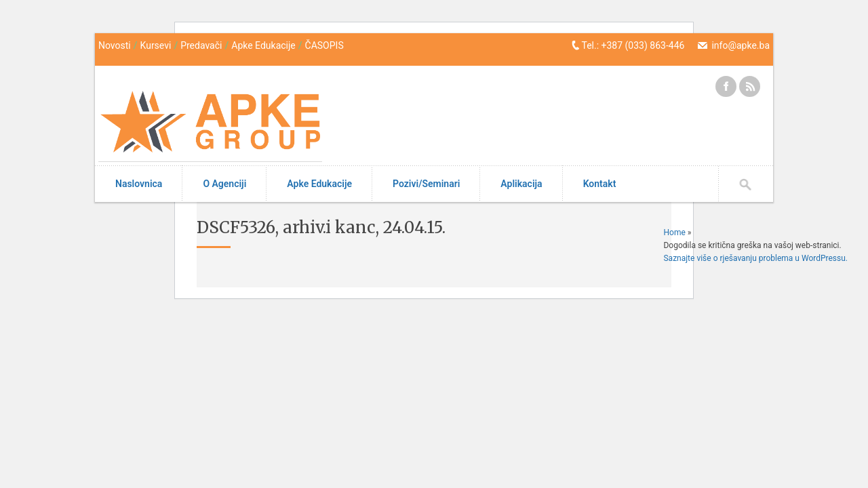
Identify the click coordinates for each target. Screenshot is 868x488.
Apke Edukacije (263, 45)
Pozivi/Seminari (426, 184)
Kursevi (156, 45)
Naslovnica (139, 184)
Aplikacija (521, 184)
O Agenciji (224, 184)
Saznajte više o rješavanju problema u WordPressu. (755, 258)
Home (674, 232)
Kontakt (600, 184)
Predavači (201, 45)
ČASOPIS (324, 45)
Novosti (115, 45)
